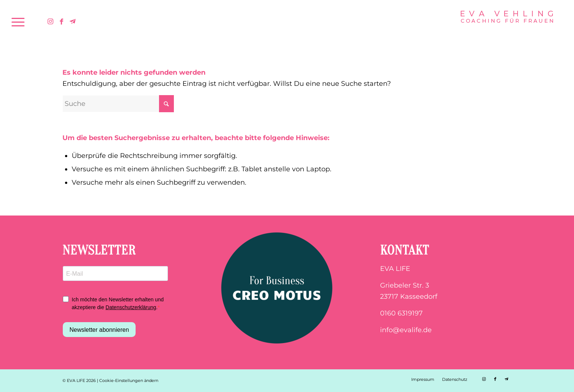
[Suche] (118, 104)
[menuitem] (18, 22)
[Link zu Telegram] (73, 22)
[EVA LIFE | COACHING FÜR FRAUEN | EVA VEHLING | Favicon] (507, 22)
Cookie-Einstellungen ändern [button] (129, 380)
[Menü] (18, 22)
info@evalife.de (406, 330)
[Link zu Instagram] (51, 22)
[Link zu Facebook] (62, 22)
